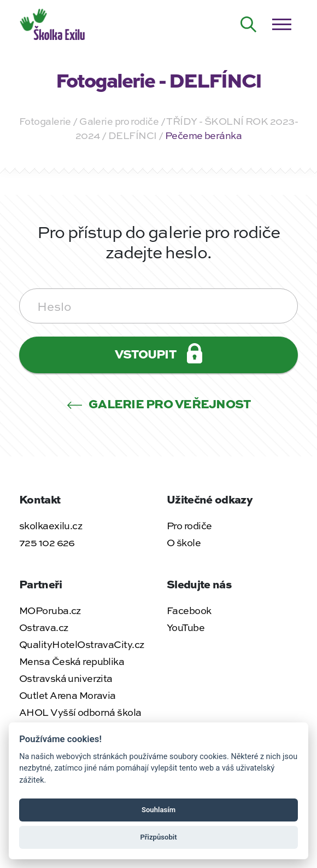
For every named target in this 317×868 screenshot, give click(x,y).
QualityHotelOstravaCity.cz (81, 644)
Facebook (189, 610)
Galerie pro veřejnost (159, 403)
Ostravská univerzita (66, 678)
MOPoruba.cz (50, 610)
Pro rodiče (189, 525)
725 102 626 (47, 542)
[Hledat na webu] (249, 25)
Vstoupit (158, 353)
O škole (184, 542)
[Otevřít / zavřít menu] (281, 25)
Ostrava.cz (43, 627)
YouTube (186, 627)
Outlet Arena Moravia (67, 695)
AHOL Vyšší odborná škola (80, 712)
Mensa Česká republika (72, 661)
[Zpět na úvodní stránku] (53, 23)
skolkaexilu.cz (51, 525)
